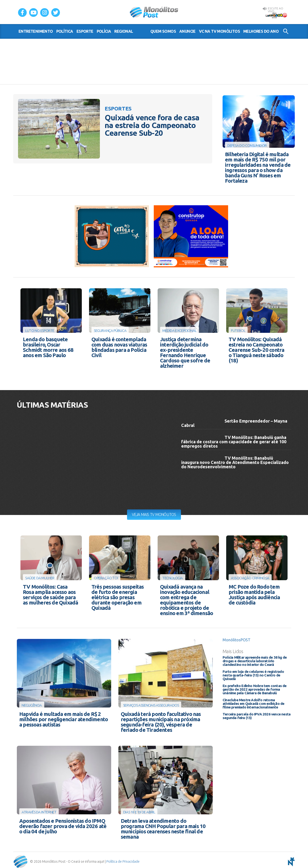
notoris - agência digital (290, 858)
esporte (85, 31)
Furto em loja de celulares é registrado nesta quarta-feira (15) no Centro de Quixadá (253, 673)
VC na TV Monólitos (219, 31)
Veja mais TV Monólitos (154, 513)
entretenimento (36, 31)
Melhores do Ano (261, 31)
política (65, 31)
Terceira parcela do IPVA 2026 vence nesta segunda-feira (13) (257, 714)
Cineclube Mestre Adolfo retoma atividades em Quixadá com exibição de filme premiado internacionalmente (253, 702)
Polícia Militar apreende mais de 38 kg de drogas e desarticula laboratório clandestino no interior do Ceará (255, 659)
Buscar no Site (286, 31)
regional (124, 31)
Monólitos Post (154, 12)
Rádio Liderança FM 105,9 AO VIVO (276, 15)
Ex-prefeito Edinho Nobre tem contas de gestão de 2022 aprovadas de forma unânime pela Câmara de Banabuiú (255, 687)
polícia (104, 31)
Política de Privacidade (123, 858)
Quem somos (163, 31)
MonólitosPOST (237, 638)
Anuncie (187, 31)
